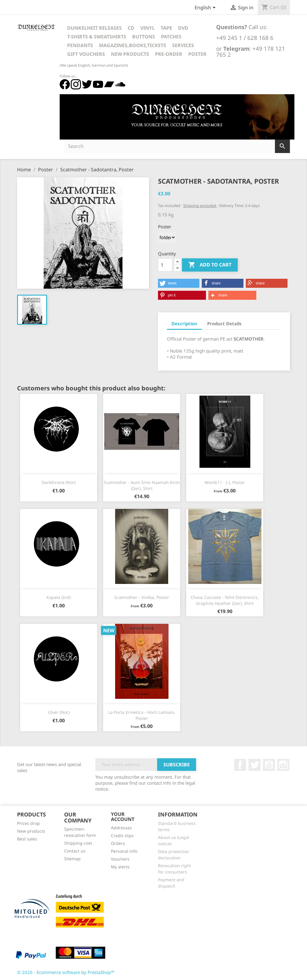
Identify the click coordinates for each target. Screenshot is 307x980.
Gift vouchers (86, 54)
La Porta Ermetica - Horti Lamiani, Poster (142, 715)
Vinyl (148, 28)
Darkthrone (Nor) (59, 482)
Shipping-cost (78, 843)
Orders (118, 843)
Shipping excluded (200, 206)
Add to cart (210, 265)
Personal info (124, 851)
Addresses (121, 828)
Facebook (240, 765)
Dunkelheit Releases (94, 28)
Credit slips (122, 836)
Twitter (255, 765)
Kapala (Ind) (59, 597)
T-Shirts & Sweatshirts (97, 37)
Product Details (224, 323)
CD (131, 28)
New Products (130, 54)
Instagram (283, 765)
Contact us (75, 851)
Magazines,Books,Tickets (133, 45)
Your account (123, 817)
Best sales (27, 839)
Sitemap (72, 859)
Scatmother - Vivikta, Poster (142, 597)
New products (31, 831)
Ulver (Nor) (59, 712)
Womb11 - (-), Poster (225, 482)
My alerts (120, 867)
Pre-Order (169, 54)
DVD (183, 28)
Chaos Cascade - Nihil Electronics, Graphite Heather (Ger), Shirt (225, 600)
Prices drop (28, 823)
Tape (166, 28)
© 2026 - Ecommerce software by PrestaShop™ (66, 972)
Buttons (144, 37)
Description (184, 323)
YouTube (269, 765)
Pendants (80, 45)
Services (183, 45)
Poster (197, 54)
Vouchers (120, 859)
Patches (171, 37)
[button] (179, 283)
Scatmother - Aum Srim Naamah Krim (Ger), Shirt (142, 485)
